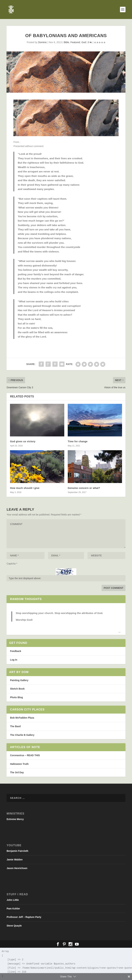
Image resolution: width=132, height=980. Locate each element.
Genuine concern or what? (84, 488)
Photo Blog (16, 697)
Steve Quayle (14, 926)
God (84, 42)
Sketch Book (17, 689)
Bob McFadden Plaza (22, 718)
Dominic (43, 42)
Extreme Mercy (15, 819)
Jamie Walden (15, 860)
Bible (66, 42)
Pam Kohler (13, 909)
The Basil (15, 726)
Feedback (16, 651)
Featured (75, 42)
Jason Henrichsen (17, 868)
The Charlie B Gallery (22, 735)
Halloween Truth (19, 764)
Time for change (78, 441)
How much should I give (25, 488)
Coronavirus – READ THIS (25, 755)
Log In (14, 660)
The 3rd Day (17, 772)
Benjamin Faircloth (17, 851)
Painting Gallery (19, 680)
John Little (13, 900)
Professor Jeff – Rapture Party (24, 917)
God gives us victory (23, 441)
